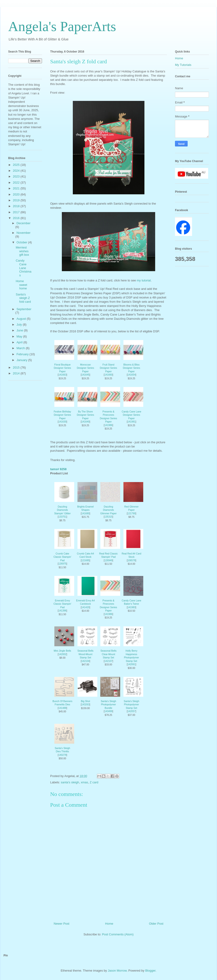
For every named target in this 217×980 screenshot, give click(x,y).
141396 (62, 611)
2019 (17, 200)
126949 (108, 560)
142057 (131, 711)
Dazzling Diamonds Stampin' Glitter (62, 510)
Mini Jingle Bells (62, 651)
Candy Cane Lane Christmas (23, 268)
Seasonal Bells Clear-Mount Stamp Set (108, 654)
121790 (131, 513)
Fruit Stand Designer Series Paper (108, 368)
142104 (86, 661)
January (22, 360)
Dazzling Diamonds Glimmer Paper (108, 510)
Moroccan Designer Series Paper (85, 368)
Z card (94, 782)
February (23, 354)
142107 (108, 661)
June (20, 330)
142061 (131, 664)
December (24, 223)
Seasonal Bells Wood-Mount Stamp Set (86, 654)
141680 (86, 513)
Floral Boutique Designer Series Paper (63, 368)
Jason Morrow (117, 971)
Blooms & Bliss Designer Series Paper (131, 368)
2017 (17, 212)
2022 (17, 183)
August (22, 319)
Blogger (150, 971)
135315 (108, 517)
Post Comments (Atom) (118, 934)
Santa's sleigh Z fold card (23, 298)
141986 (108, 425)
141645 (86, 375)
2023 (17, 176)
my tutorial (144, 280)
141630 (62, 422)
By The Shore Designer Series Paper (85, 415)
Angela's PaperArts (62, 26)
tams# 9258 (58, 469)
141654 (131, 375)
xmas (84, 782)
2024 (17, 171)
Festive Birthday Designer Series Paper (62, 415)
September (24, 309)
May (20, 336)
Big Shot (85, 701)
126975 (62, 564)
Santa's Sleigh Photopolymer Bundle (108, 705)
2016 (17, 218)
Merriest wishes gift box (22, 251)
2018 (17, 206)
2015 (17, 367)
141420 (86, 607)
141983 (131, 607)
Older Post (156, 924)
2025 (17, 165)
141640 (86, 422)
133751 (62, 517)
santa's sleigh (70, 782)
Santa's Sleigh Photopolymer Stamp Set (131, 705)
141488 (62, 708)
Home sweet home (21, 285)
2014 (17, 373)
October (22, 242)
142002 (62, 654)
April (20, 342)
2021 (17, 188)
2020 (17, 194)
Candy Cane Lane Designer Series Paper (131, 415)
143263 (86, 705)
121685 (86, 560)
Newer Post (61, 924)
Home (109, 924)
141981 (131, 422)
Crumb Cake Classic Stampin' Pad (62, 557)
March (21, 348)
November (24, 233)
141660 (108, 375)
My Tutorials (183, 65)
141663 (62, 375)
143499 (108, 711)
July (20, 325)
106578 (131, 560)
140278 (62, 755)
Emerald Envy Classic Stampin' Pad (62, 604)
